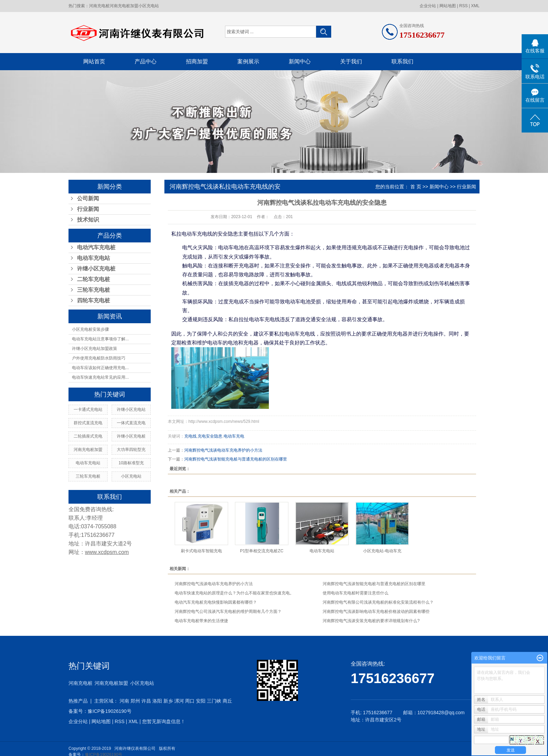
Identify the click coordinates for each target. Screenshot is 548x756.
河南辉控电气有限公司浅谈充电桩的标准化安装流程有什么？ (378, 602)
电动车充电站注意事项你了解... (100, 339)
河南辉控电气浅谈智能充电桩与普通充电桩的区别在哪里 (236, 459)
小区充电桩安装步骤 (90, 329)
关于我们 (351, 61)
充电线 (190, 436)
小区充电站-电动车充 (382, 551)
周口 (190, 701)
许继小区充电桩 (96, 269)
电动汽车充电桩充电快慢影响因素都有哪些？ (216, 602)
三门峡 (214, 701)
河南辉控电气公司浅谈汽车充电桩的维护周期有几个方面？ (228, 612)
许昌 (146, 701)
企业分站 (428, 6)
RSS (464, 6)
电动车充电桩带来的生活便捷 (201, 621)
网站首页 (94, 61)
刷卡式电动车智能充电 (201, 551)
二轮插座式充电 (88, 436)
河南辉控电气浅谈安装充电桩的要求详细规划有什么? (371, 621)
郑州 (135, 701)
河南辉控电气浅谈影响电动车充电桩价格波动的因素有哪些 (376, 612)
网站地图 (448, 6)
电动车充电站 (94, 258)
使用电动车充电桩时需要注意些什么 (356, 593)
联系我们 (402, 61)
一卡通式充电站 (88, 409)
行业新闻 (88, 209)
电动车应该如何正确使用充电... (100, 368)
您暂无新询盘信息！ (164, 721)
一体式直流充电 (131, 423)
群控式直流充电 (88, 423)
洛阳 (157, 701)
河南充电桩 (99, 6)
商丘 (227, 701)
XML (475, 6)
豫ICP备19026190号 (110, 711)
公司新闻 (88, 198)
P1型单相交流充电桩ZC (262, 551)
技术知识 (88, 220)
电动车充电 (234, 436)
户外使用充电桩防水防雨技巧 (99, 358)
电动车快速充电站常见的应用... (100, 377)
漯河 (179, 701)
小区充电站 (149, 6)
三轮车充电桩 (94, 290)
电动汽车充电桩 (96, 247)
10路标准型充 (131, 463)
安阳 (201, 701)
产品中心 (146, 61)
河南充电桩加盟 (124, 6)
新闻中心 (300, 61)
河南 (124, 701)
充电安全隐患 (210, 436)
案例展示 (248, 61)
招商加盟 (197, 61)
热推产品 (78, 701)
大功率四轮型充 (131, 450)
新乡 (168, 701)
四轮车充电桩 (94, 300)
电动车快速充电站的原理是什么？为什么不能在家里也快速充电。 (234, 593)
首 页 (416, 187)
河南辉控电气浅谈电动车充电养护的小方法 (223, 450)
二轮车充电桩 (94, 279)
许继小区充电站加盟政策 (95, 349)
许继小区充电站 (131, 409)
